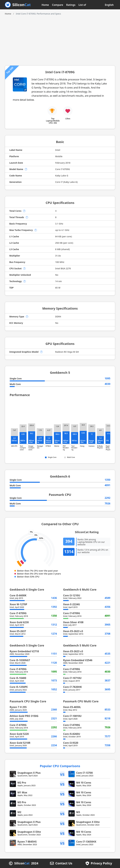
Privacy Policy (101, 863)
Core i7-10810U (72, 716)
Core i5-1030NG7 (20, 660)
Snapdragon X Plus (29, 773)
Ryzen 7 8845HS (27, 842)
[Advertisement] (60, 39)
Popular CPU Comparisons (60, 766)
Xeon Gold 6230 (19, 622)
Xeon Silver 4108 (73, 622)
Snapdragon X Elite (88, 822)
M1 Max (22, 792)
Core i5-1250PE (19, 687)
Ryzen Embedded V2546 (78, 660)
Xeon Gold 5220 (19, 734)
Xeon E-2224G (71, 604)
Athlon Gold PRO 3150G (24, 716)
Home (45, 5)
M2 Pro (22, 783)
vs (62, 774)
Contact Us (64, 863)
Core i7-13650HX (86, 842)
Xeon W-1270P (18, 604)
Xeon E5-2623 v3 (73, 631)
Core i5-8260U (72, 734)
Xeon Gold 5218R (20, 743)
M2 (19, 812)
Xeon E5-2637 (18, 631)
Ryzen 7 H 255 (18, 707)
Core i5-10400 (18, 678)
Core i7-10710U (72, 678)
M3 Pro (22, 802)
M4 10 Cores (84, 783)
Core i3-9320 (71, 743)
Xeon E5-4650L (72, 707)
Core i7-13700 (85, 773)
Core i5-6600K (18, 595)
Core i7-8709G (18, 613)
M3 (78, 812)
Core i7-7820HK (72, 687)
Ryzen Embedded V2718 (24, 651)
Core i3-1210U (72, 595)
